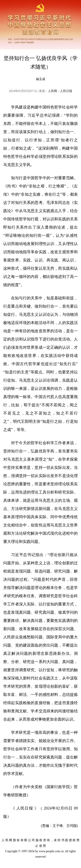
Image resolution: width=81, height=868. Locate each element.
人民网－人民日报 (60, 91)
